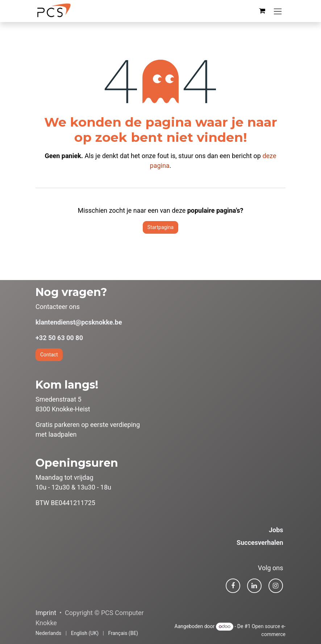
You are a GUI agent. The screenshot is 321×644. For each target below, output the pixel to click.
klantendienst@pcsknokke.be (79, 322)
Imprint (46, 613)
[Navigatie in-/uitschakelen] (278, 11)
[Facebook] (233, 586)
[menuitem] (48, 633)
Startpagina (160, 227)
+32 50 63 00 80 (59, 338)
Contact (49, 355)
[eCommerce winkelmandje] (262, 11)
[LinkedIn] (254, 586)
